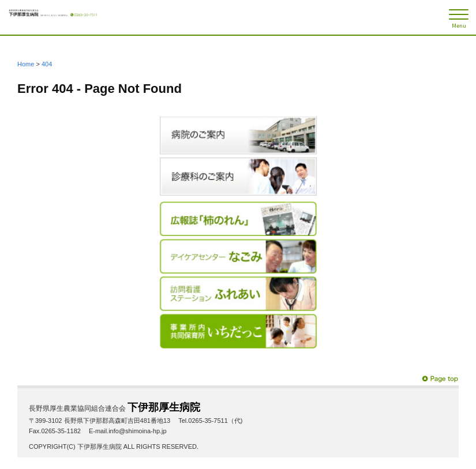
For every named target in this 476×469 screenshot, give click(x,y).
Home (26, 64)
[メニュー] (459, 17)
